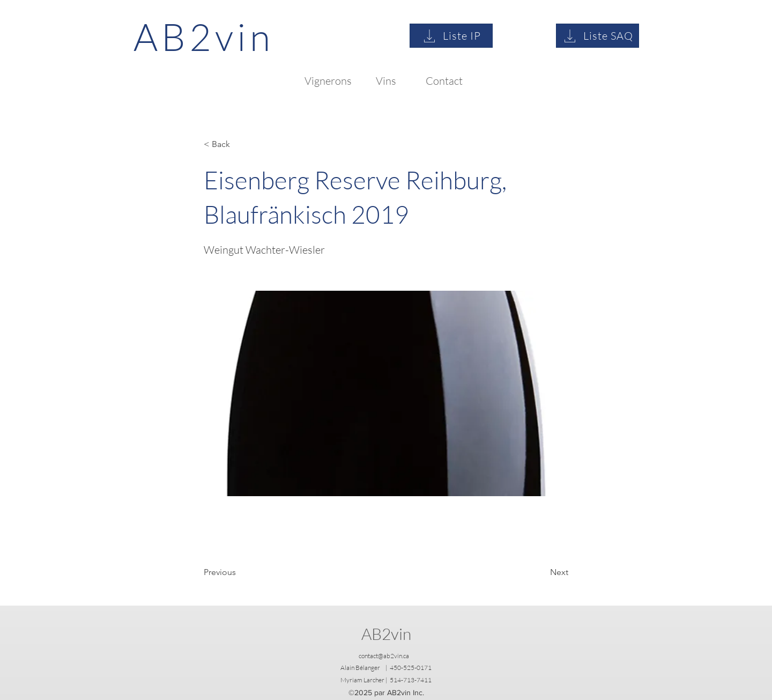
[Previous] (239, 572)
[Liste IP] (451, 36)
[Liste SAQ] (597, 36)
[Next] (541, 572)
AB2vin (386, 634)
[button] (239, 144)
